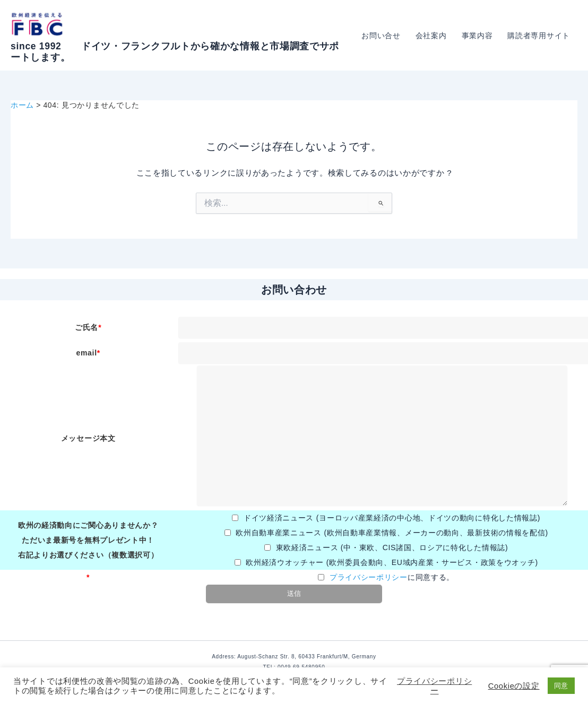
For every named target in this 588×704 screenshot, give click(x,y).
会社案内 (431, 36)
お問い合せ (381, 36)
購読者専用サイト (539, 36)
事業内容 (477, 36)
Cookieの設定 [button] (514, 686)
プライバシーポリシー (369, 577)
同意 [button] (561, 686)
